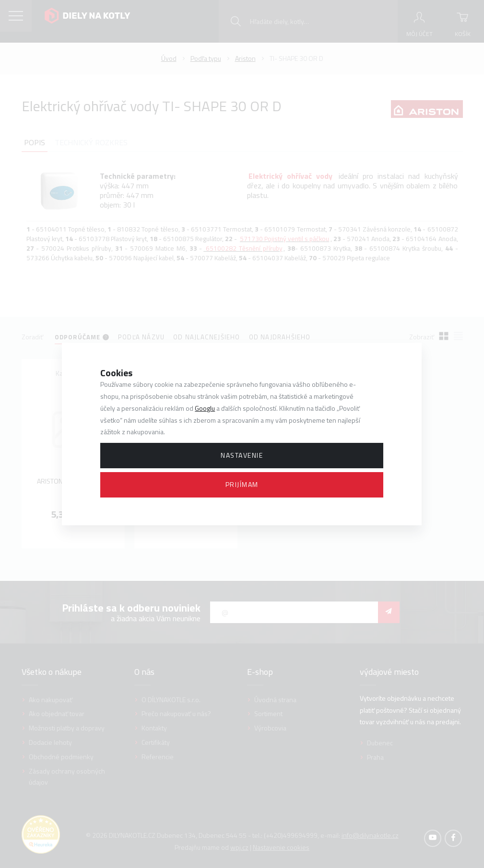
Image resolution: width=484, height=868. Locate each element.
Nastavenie (242, 455)
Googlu (205, 408)
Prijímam (242, 484)
